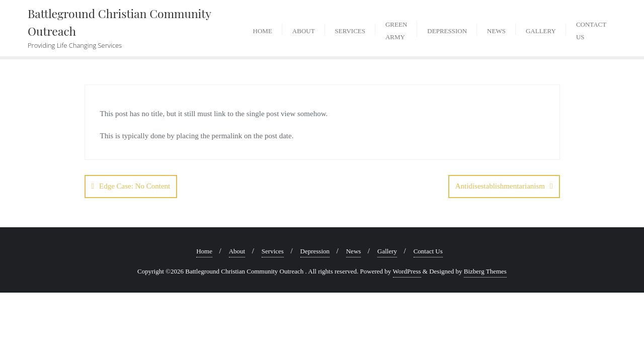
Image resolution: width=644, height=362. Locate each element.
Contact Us (428, 251)
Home (204, 251)
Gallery (387, 251)
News (354, 251)
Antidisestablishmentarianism (500, 186)
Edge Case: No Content (135, 186)
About (237, 251)
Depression (315, 251)
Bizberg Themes (485, 271)
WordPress (407, 271)
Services (273, 251)
